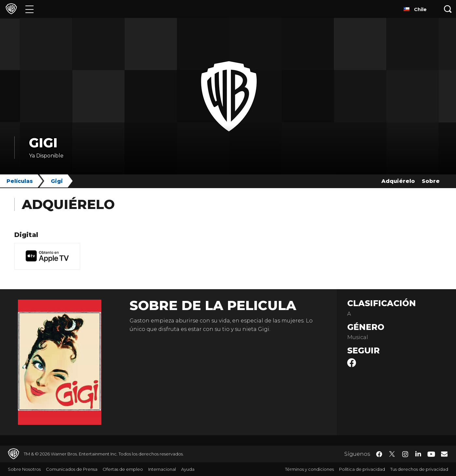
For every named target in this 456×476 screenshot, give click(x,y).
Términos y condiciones (309, 469)
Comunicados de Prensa (72, 469)
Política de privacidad (362, 469)
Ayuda (188, 469)
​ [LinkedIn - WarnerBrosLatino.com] (418, 454)
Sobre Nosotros (24, 469)
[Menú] (29, 9)
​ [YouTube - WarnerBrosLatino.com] (431, 454)
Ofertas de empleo (123, 469)
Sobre (431, 181)
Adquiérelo (398, 181)
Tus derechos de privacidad (419, 469)
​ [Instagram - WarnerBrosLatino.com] (405, 454)
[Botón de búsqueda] (448, 9)
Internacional (162, 469)
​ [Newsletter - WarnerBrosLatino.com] (444, 454)
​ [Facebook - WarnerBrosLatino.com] (379, 454)
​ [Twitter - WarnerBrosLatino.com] (392, 454)
